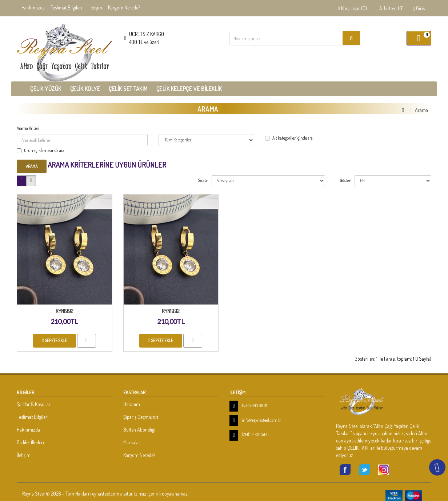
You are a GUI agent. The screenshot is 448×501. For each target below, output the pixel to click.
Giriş (419, 8)
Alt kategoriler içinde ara (289, 138)
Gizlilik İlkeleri (30, 442)
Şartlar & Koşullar (34, 404)
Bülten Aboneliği (139, 430)
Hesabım (132, 404)
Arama (421, 110)
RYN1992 (65, 311)
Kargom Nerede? (124, 7)
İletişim (95, 7)
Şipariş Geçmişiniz (141, 417)
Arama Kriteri (28, 128)
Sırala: (203, 181)
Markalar (132, 442)
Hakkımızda (33, 7)
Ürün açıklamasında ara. (41, 150)
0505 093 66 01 (255, 406)
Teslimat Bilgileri (66, 7)
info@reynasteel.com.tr (261, 420)
